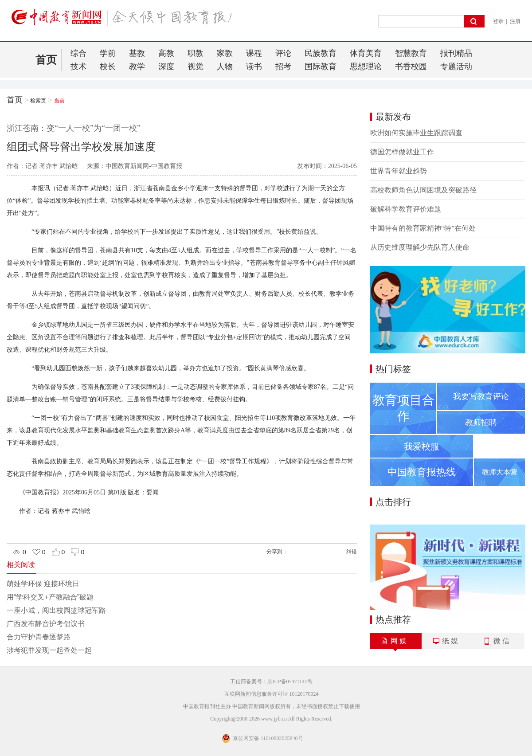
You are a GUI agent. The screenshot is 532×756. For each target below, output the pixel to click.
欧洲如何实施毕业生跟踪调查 (416, 133)
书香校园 (411, 67)
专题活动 (456, 67)
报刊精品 (456, 53)
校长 (108, 67)
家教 (225, 53)
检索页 (38, 101)
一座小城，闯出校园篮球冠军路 (56, 610)
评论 (283, 53)
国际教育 (321, 67)
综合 (78, 53)
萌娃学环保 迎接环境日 (43, 584)
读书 (254, 67)
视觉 (196, 67)
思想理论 (366, 67)
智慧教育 (411, 53)
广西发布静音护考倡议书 (46, 624)
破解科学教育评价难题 (406, 209)
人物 (225, 67)
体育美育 (366, 53)
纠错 (352, 552)
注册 (515, 21)
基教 (137, 53)
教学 (137, 67)
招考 (283, 67)
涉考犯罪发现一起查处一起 (49, 650)
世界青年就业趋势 (399, 171)
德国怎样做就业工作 (402, 152)
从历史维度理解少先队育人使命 (420, 247)
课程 (254, 53)
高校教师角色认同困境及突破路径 (423, 190)
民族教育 (321, 53)
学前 (108, 53)
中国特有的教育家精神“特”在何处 (423, 228)
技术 (78, 67)
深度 (166, 67)
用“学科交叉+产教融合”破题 (50, 597)
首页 (46, 60)
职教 (196, 53)
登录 (498, 21)
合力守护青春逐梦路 (39, 637)
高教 (166, 53)
